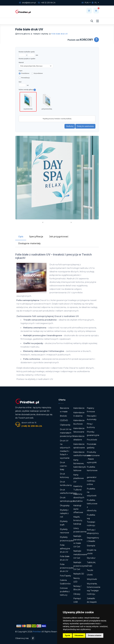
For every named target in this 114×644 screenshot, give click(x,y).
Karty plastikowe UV (79, 478)
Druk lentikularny (66, 484)
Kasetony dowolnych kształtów (79, 498)
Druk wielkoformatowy (68, 491)
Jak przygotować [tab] (59, 237)
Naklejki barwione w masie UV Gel (78, 541)
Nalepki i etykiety (41, 34)
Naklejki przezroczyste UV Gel (80, 566)
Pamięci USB (77, 600)
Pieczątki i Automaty (92, 418)
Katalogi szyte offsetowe (78, 509)
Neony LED (77, 580)
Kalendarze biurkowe (79, 422)
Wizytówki (92, 579)
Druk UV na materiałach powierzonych (67, 433)
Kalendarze (79, 408)
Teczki (90, 570)
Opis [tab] (21, 237)
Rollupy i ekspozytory (93, 532)
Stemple (91, 546)
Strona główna (23, 34)
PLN (85, 3)
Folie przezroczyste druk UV (67, 568)
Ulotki (90, 575)
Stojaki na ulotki (91, 552)
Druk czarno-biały (64, 466)
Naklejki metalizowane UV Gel (80, 554)
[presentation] (43, 223)
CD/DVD (64, 420)
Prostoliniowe (25, 73)
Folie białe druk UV (65, 558)
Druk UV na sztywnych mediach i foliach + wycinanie (65, 449)
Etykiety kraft (64, 523)
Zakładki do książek (92, 600)
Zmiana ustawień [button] (95, 635)
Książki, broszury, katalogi (78, 520)
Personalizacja (25, 78)
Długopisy (65, 506)
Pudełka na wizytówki (92, 492)
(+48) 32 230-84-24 (32, 426)
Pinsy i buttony (91, 426)
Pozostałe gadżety (92, 446)
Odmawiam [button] (79, 635)
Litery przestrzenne (80, 530)
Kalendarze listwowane (79, 430)
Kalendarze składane (79, 438)
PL (95, 3)
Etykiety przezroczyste (67, 539)
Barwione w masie (65, 410)
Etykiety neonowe (65, 531)
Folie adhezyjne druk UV (65, 549)
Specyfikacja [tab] (36, 237)
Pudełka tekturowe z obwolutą (92, 505)
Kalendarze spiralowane (79, 446)
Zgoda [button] (67, 635)
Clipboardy (65, 425)
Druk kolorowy (64, 476)
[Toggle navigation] (98, 21)
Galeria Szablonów (65, 582)
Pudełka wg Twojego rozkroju (91, 520)
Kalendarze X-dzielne (79, 414)
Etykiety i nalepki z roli (64, 513)
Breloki (63, 416)
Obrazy (77, 594)
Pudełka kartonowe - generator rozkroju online (92, 476)
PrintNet (37, 632)
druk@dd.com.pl (27, 3)
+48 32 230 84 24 (47, 3)
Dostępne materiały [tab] (29, 243)
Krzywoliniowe (38, 73)
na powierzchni (28, 101)
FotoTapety (65, 576)
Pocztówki (92, 440)
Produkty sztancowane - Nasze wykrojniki (93, 457)
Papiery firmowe (91, 410)
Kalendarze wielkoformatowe (82, 454)
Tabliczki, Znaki (91, 564)
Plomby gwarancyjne (93, 434)
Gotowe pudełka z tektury (65, 592)
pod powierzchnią (47, 101)
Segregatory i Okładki (93, 539)
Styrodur (91, 558)
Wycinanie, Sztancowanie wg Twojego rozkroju (94, 589)
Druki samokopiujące (67, 499)
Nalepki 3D (79, 574)
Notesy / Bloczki (77, 588)
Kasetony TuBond (78, 488)
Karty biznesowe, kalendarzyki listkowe (80, 465)
